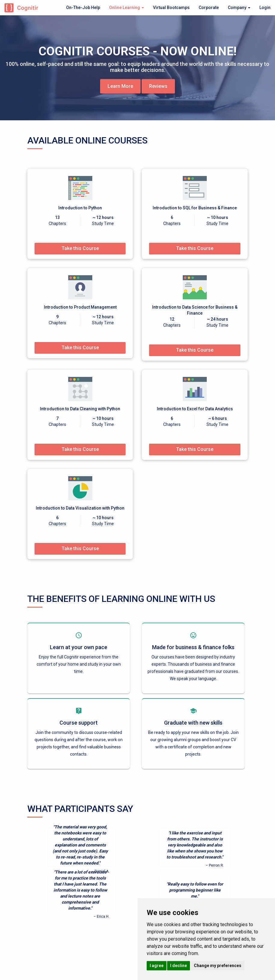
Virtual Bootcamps (171, 8)
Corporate (209, 8)
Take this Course (80, 248)
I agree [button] (157, 966)
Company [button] (239, 8)
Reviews (158, 86)
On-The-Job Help (83, 8)
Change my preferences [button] (218, 966)
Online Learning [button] (127, 8)
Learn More (120, 86)
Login (265, 8)
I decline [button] (179, 966)
